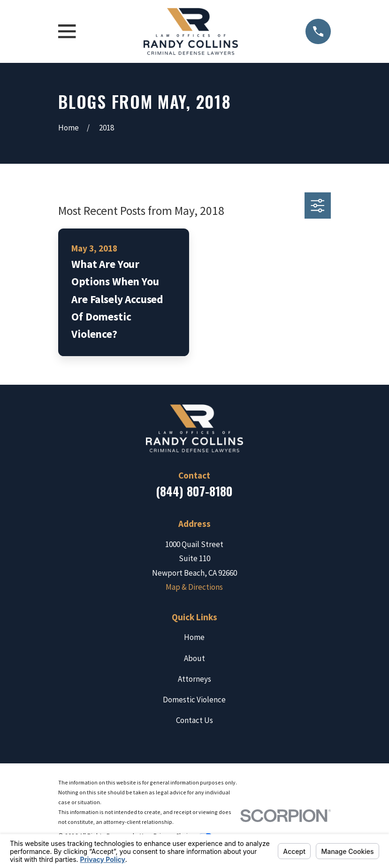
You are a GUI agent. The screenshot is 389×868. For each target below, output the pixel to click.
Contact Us (194, 720)
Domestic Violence (194, 700)
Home (194, 637)
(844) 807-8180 (194, 491)
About (194, 658)
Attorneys (194, 679)
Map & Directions (194, 587)
